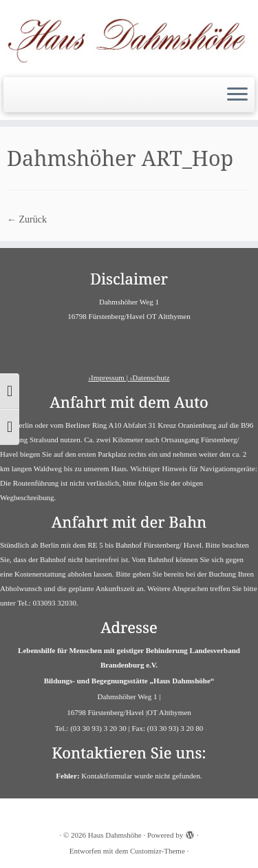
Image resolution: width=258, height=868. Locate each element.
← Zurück (27, 219)
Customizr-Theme (158, 851)
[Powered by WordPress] (190, 833)
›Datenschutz (150, 378)
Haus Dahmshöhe (115, 835)
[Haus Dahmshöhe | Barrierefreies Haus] (129, 37)
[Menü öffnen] (237, 95)
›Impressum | (109, 378)
